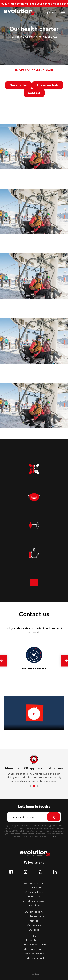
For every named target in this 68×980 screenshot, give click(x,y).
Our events (34, 925)
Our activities (34, 887)
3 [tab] (38, 786)
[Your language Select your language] (51, 13)
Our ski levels (34, 905)
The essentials (48, 85)
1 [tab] (30, 786)
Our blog (34, 930)
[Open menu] (63, 13)
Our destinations (34, 883)
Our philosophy (34, 912)
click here (52, 836)
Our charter (18, 85)
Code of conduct (34, 958)
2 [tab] (34, 786)
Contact (34, 93)
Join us (34, 921)
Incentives (34, 896)
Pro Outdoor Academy (34, 901)
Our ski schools (34, 892)
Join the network (34, 916)
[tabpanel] (34, 769)
